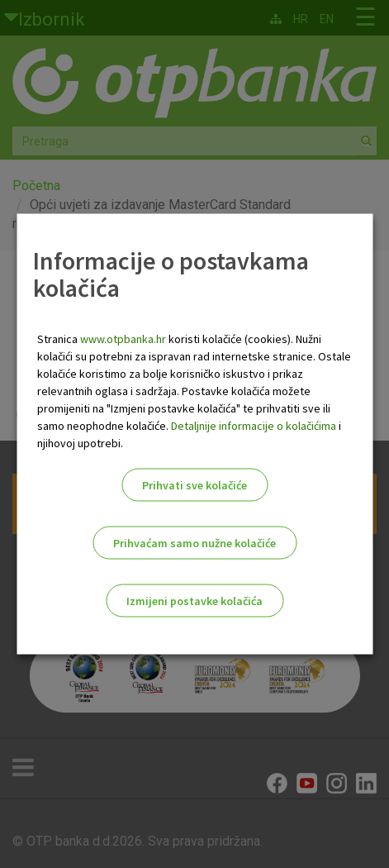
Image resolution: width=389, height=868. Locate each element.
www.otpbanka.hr (123, 339)
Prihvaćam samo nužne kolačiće (194, 543)
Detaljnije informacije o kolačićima (254, 426)
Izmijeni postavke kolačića (194, 601)
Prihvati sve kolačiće (194, 485)
